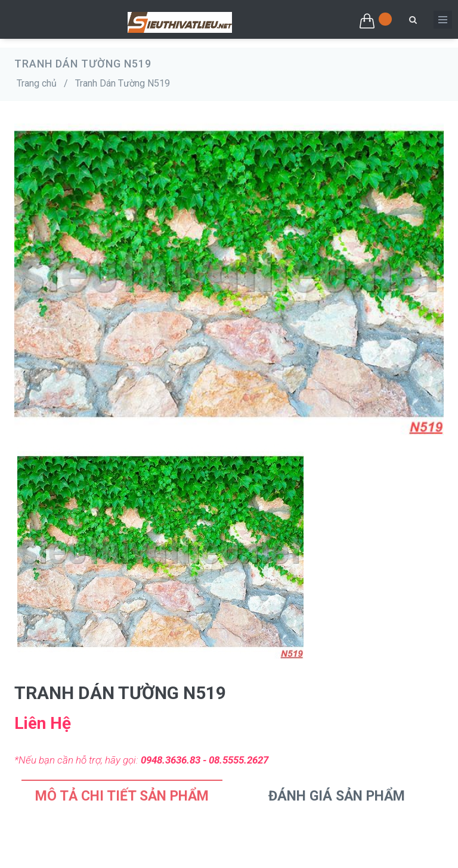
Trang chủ (37, 83)
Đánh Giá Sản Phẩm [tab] (337, 796)
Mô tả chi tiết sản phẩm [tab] (122, 796)
